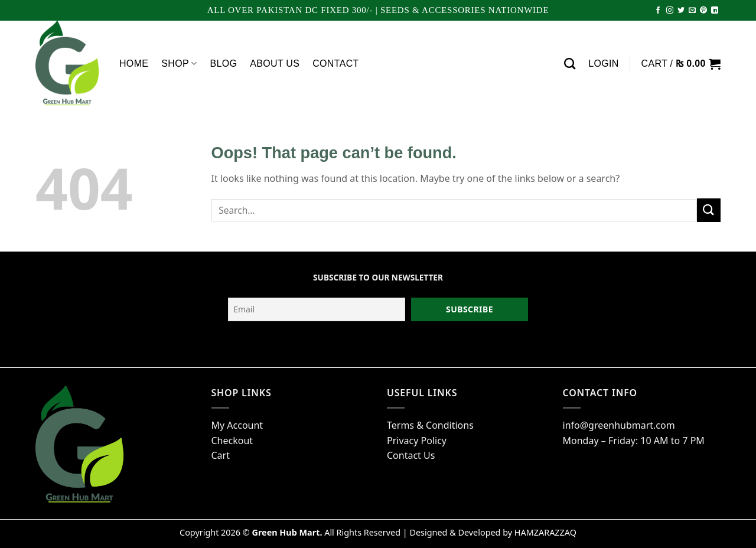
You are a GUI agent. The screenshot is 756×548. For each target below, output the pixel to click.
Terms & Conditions (430, 425)
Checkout (232, 441)
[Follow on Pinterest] (703, 11)
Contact (335, 63)
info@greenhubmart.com (619, 425)
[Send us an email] (692, 11)
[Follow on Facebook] (658, 11)
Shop (179, 63)
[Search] (570, 63)
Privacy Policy (417, 441)
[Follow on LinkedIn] (715, 11)
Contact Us (411, 455)
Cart (221, 455)
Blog (223, 63)
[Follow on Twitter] (681, 11)
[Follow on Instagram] (670, 11)
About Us (275, 63)
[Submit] (709, 210)
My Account (237, 425)
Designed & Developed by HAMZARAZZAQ (493, 532)
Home (134, 63)
